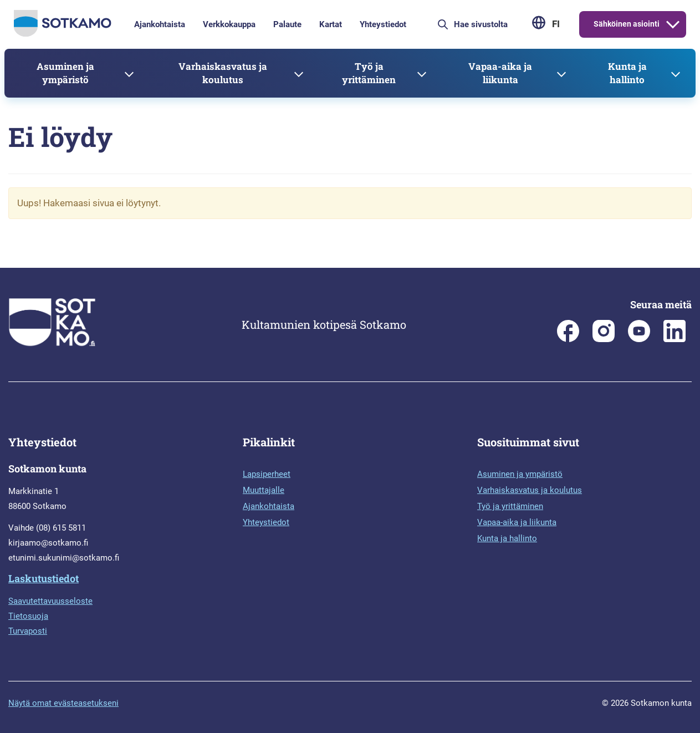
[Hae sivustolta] (488, 24)
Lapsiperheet (267, 474)
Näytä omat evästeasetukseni (63, 703)
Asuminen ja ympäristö (65, 73)
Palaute (287, 24)
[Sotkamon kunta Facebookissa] (568, 339)
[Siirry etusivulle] (63, 34)
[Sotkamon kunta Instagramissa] (604, 339)
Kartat (331, 24)
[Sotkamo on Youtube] (639, 339)
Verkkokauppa (229, 24)
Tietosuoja (28, 616)
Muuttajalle (264, 490)
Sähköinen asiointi (627, 24)
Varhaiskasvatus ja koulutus (223, 73)
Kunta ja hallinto (627, 73)
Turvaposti (28, 631)
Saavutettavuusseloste (50, 601)
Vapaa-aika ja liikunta (500, 73)
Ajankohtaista (160, 24)
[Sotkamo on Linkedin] (675, 339)
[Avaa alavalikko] (673, 24)
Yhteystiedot (383, 24)
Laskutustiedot (44, 578)
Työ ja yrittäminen (369, 73)
